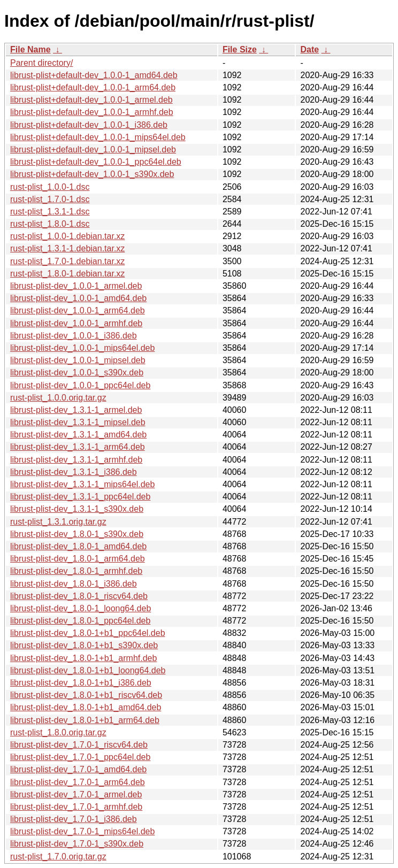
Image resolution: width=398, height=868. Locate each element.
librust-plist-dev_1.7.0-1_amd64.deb (78, 769)
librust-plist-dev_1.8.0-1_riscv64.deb (79, 596)
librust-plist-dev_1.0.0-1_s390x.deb (77, 372)
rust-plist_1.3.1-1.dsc (50, 212)
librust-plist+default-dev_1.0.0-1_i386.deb (89, 125)
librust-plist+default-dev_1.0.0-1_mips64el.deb (98, 137)
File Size (240, 49)
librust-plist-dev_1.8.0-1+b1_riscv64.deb (86, 695)
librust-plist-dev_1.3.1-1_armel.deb (76, 410)
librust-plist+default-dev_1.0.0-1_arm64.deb (93, 87)
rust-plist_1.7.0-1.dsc (50, 199)
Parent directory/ (41, 63)
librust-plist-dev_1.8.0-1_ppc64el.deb (80, 621)
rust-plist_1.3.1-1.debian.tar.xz (67, 248)
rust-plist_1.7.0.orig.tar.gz (58, 857)
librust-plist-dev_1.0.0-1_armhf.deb (76, 323)
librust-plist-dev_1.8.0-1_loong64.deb (81, 608)
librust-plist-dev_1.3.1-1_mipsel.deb (78, 422)
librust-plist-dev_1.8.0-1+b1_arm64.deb (85, 720)
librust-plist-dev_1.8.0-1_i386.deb (74, 584)
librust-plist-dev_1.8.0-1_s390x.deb (77, 534)
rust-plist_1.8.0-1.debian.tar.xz (67, 274)
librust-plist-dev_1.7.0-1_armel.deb (76, 794)
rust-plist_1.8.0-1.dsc (50, 224)
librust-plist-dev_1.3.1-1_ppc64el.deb (80, 497)
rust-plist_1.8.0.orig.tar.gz (58, 732)
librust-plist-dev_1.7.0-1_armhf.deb (76, 807)
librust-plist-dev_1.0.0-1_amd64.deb (78, 298)
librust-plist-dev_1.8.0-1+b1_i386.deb (81, 683)
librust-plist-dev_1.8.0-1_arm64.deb (78, 559)
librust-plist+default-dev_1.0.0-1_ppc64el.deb (96, 162)
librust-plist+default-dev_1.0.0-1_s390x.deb (92, 174)
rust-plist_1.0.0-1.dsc (50, 187)
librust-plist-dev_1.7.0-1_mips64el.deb (82, 831)
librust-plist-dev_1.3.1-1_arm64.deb (78, 447)
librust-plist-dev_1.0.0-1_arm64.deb (78, 310)
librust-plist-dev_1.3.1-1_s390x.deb (77, 509)
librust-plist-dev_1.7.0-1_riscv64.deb (79, 745)
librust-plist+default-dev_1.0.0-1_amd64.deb (94, 75)
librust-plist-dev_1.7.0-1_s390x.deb (77, 844)
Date (309, 49)
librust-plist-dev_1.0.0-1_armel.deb (76, 286)
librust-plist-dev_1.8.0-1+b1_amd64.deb (86, 707)
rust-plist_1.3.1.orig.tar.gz (58, 522)
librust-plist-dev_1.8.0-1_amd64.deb (78, 546)
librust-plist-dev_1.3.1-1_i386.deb (74, 472)
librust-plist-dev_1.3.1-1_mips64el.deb (82, 484)
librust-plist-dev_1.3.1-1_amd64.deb (78, 435)
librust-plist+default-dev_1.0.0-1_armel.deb (91, 100)
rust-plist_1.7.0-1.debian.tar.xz (67, 261)
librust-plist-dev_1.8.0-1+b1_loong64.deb (88, 670)
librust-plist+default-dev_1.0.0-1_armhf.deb (92, 112)
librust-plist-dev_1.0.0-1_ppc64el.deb (80, 385)
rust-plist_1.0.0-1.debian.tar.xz (67, 236)
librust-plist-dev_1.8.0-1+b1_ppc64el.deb (88, 633)
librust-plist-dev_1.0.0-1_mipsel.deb (78, 360)
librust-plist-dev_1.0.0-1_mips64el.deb (82, 348)
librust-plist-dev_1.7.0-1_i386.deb (74, 819)
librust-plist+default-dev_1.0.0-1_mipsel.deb (93, 149)
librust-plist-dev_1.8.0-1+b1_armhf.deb (83, 658)
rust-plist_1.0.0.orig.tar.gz (58, 398)
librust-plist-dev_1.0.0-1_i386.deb (74, 336)
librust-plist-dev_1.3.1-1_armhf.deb (76, 460)
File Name (30, 49)
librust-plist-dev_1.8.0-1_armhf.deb (76, 571)
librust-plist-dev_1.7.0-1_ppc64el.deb (80, 757)
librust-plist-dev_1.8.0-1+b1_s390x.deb (84, 645)
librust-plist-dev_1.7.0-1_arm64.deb (78, 782)
